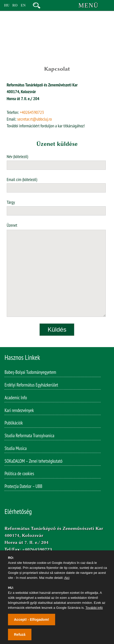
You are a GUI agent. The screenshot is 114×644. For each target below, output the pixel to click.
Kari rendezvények (19, 411)
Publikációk (14, 424)
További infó (94, 608)
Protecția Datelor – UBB (23, 487)
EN (23, 5)
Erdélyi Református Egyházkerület (31, 386)
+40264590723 (32, 112)
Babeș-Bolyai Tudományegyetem (30, 373)
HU (7, 5)
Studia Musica (16, 449)
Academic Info (16, 399)
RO (15, 5)
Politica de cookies (19, 474)
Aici (67, 578)
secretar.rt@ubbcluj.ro (35, 119)
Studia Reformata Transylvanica (29, 436)
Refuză (20, 635)
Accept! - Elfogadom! (32, 620)
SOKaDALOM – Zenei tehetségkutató (33, 462)
